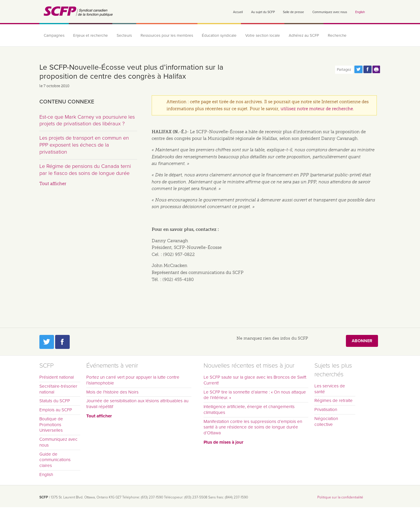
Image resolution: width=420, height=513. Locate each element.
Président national (57, 377)
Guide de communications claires (55, 460)
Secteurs (124, 36)
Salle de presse (293, 12)
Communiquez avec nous (330, 12)
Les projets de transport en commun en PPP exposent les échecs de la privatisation (84, 145)
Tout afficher (53, 184)
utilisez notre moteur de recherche (317, 109)
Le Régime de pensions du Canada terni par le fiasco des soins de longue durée (85, 170)
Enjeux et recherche (91, 36)
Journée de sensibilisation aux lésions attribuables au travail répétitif (137, 404)
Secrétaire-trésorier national (58, 389)
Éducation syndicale (219, 36)
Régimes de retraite (334, 400)
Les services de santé (330, 389)
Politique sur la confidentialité (340, 497)
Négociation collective (326, 421)
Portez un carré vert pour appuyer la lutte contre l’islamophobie (133, 380)
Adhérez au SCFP (304, 36)
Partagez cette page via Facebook (367, 69)
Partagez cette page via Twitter (358, 69)
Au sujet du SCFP (263, 12)
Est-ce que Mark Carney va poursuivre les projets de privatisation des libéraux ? (87, 120)
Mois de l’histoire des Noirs (112, 392)
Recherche (337, 36)
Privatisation (326, 410)
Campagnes (54, 36)
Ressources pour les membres (167, 36)
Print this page (377, 69)
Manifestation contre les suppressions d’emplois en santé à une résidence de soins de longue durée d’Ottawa (253, 427)
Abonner (362, 341)
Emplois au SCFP (56, 410)
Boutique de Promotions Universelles (51, 425)
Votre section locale (263, 36)
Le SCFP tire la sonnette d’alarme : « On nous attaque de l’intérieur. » (255, 395)
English (360, 12)
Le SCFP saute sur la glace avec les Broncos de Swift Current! (255, 380)
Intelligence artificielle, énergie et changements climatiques (249, 410)
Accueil (238, 12)
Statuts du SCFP (55, 401)
